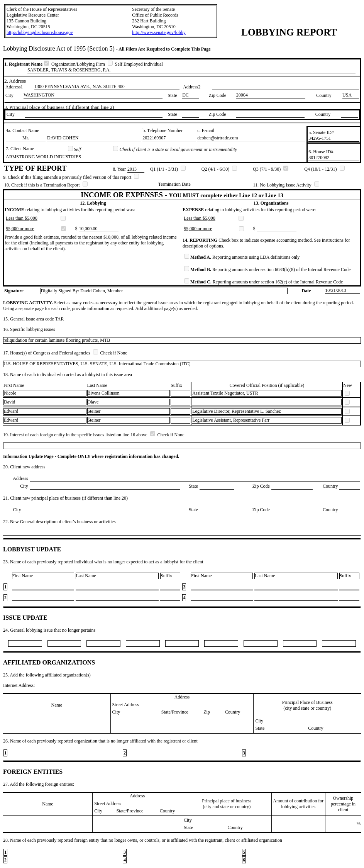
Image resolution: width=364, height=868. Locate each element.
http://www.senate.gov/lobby (159, 32)
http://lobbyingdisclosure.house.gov (40, 32)
